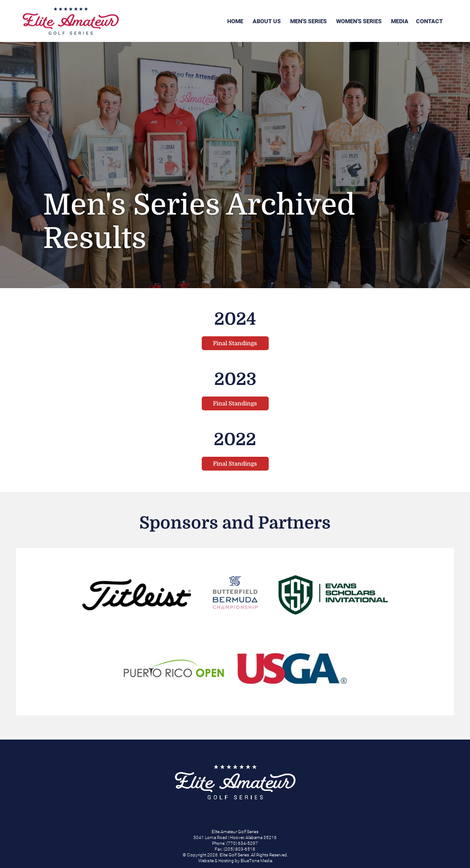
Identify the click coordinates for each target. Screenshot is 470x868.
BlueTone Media (256, 861)
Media (400, 21)
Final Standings (235, 343)
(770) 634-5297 (242, 843)
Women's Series (359, 21)
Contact (429, 21)
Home (235, 21)
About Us (267, 21)
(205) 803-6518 (239, 849)
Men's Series (308, 21)
